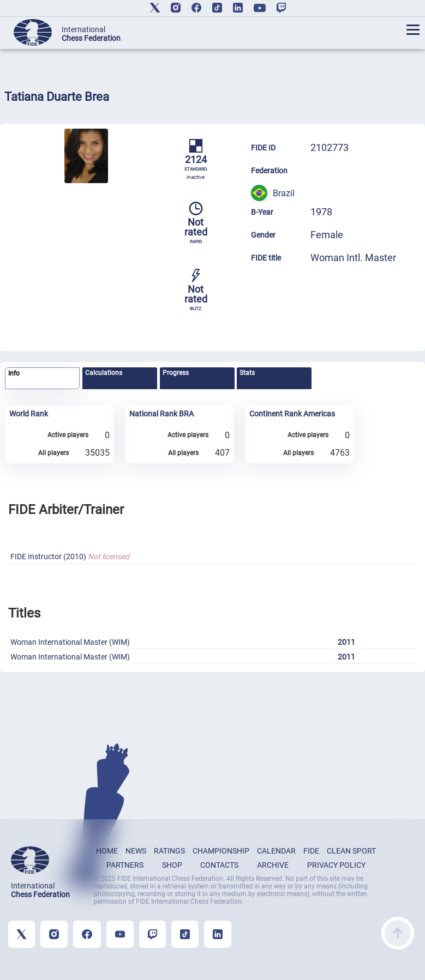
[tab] (42, 379)
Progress (176, 373)
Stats (247, 373)
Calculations (104, 373)
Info (14, 373)
